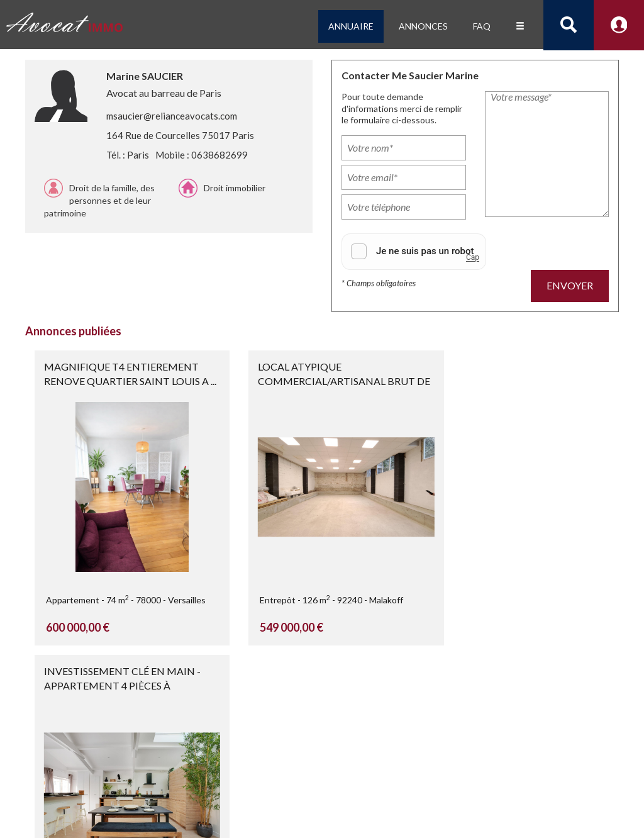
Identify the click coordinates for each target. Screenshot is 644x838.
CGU (459, 810)
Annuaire (351, 26)
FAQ (482, 26)
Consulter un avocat (192, 797)
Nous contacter (373, 823)
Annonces (423, 26)
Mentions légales (373, 797)
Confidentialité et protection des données (361, 810)
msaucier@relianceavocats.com (172, 116)
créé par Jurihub (113, 797)
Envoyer (570, 285)
